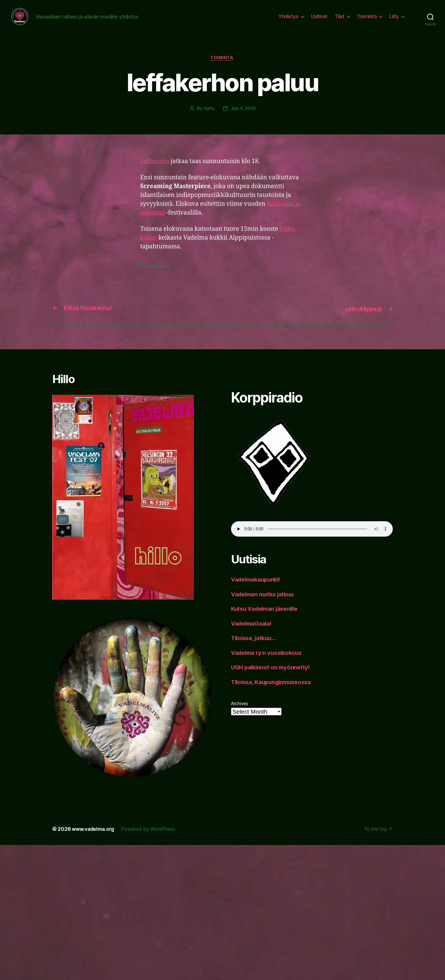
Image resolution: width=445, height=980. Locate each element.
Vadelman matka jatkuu (264, 603)
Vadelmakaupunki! (258, 588)
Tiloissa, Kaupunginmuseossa (274, 691)
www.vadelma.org (94, 837)
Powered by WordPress (151, 837)
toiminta (222, 67)
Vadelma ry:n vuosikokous (269, 661)
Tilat (340, 21)
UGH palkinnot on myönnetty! (272, 676)
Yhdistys (288, 21)
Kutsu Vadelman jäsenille (267, 617)
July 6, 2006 (243, 117)
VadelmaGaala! (253, 632)
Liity (394, 21)
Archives (240, 712)
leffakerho (159, 275)
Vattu (208, 117)
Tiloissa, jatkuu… (255, 647)
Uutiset (319, 21)
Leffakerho (156, 170)
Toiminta (367, 21)
